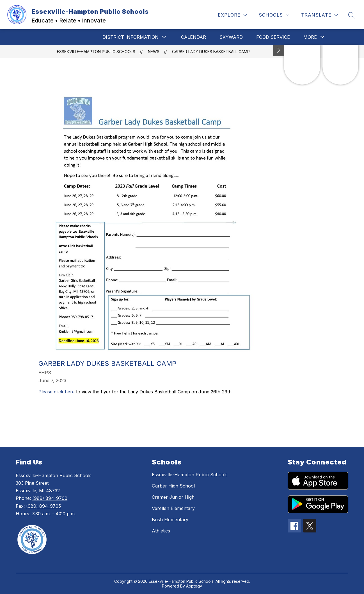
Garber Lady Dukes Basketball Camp (211, 52)
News (154, 52)
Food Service (273, 37)
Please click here (57, 392)
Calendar (194, 37)
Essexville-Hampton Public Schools (96, 52)
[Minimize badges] (279, 50)
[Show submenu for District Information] (131, 37)
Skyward (231, 37)
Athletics (161, 531)
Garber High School (173, 486)
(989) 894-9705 (44, 506)
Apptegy (194, 586)
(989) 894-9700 (50, 498)
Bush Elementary (170, 520)
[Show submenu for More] (310, 37)
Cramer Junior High (173, 497)
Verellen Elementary (173, 508)
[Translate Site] (320, 15)
